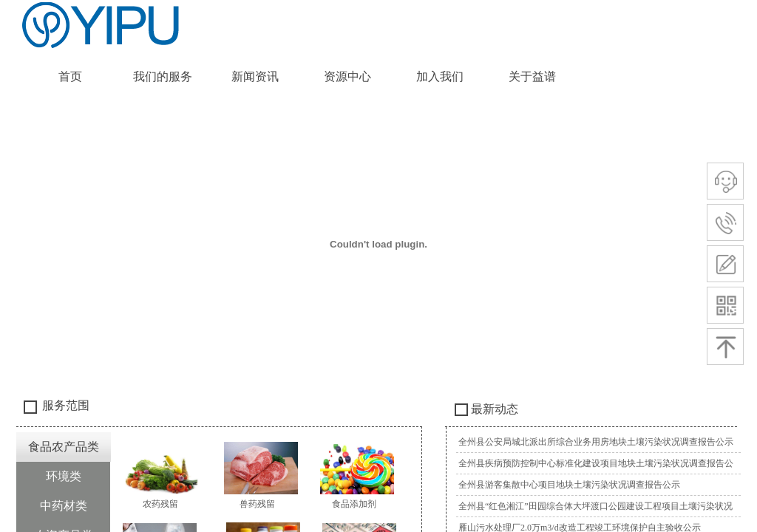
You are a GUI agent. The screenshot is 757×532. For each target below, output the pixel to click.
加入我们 (440, 76)
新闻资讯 (255, 76)
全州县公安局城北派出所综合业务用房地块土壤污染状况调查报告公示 (596, 442)
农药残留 (160, 504)
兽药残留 (257, 504)
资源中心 (347, 76)
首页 (70, 76)
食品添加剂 (354, 504)
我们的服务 (163, 76)
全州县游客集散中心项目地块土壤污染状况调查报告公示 (569, 485)
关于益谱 (532, 76)
